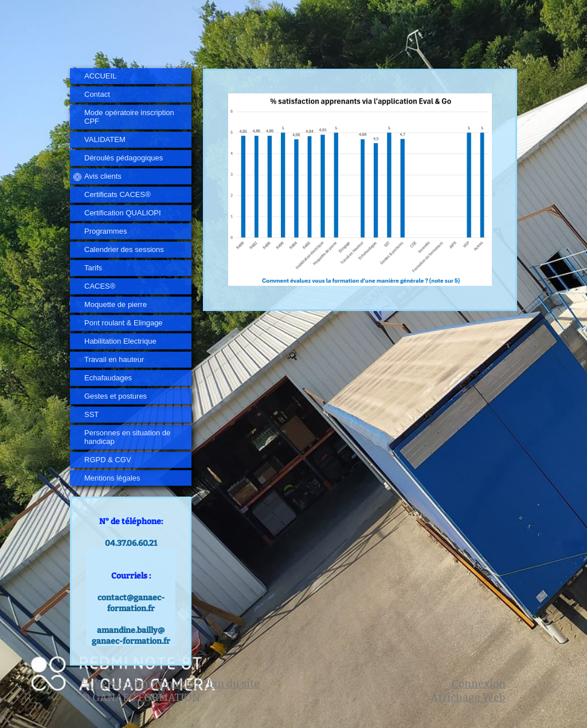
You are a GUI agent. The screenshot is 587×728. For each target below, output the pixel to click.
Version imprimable (139, 684)
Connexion (479, 684)
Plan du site (231, 684)
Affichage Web (468, 697)
